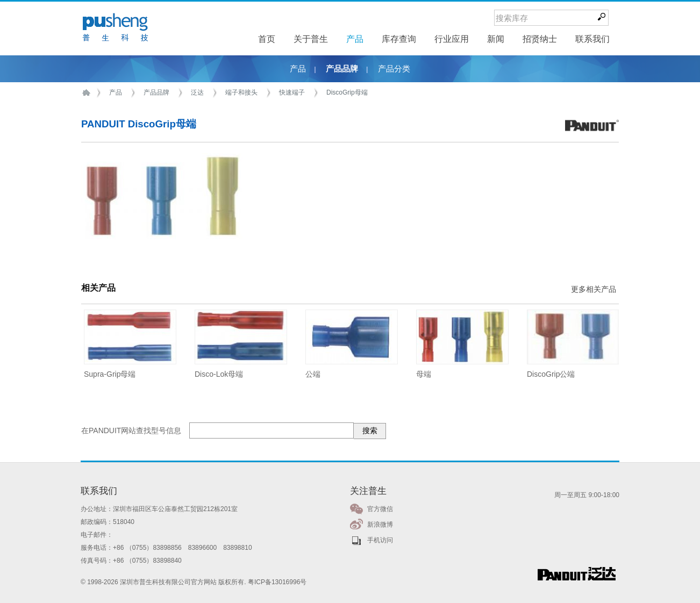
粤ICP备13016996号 (277, 582)
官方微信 (380, 509)
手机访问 (380, 540)
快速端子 (292, 92)
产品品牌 (342, 69)
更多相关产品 (594, 289)
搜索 (370, 430)
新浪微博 (380, 525)
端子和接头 (241, 92)
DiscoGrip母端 (347, 92)
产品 (298, 69)
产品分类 (394, 69)
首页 (88, 93)
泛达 (197, 92)
